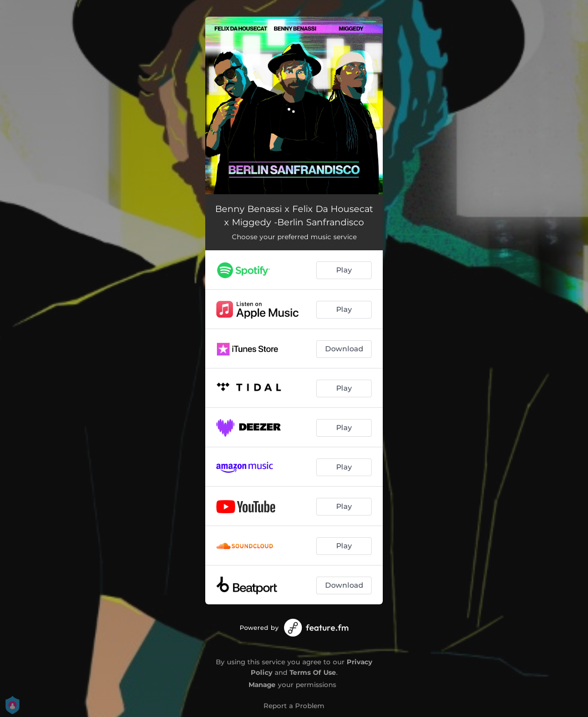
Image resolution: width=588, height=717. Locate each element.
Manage (262, 685)
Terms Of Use (313, 672)
